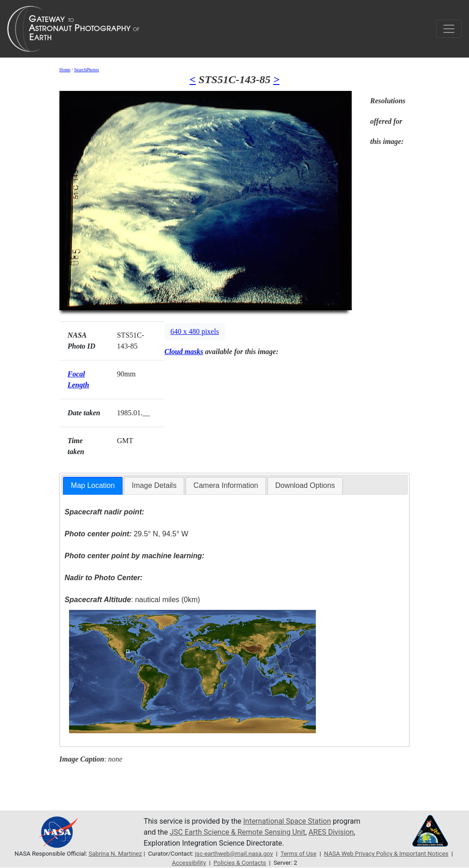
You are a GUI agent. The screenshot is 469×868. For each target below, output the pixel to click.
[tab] (93, 486)
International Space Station (287, 821)
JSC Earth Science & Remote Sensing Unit (237, 832)
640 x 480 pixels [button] (195, 331)
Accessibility (189, 863)
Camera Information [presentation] (226, 485)
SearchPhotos (86, 70)
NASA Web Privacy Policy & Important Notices (386, 854)
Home (65, 70)
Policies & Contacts (240, 863)
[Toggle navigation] (449, 29)
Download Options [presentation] (305, 485)
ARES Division (331, 832)
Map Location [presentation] (93, 485)
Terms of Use (298, 854)
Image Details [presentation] (154, 485)
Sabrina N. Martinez (115, 854)
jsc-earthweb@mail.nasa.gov (234, 854)
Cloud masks (184, 352)
